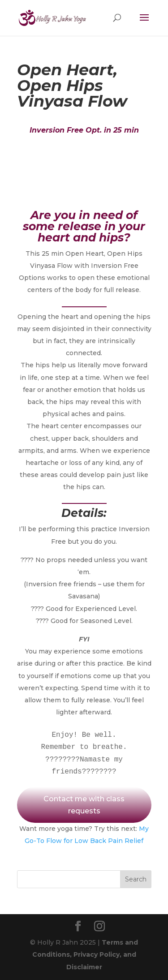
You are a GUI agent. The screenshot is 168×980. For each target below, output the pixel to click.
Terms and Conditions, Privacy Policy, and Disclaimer (85, 954)
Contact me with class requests (84, 805)
